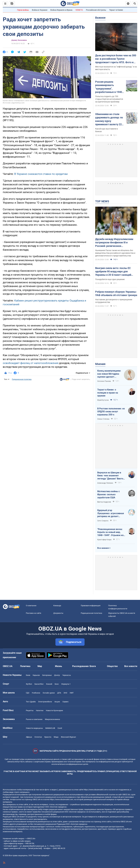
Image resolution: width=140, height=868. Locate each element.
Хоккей (49, 684)
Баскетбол (39, 684)
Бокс (57, 684)
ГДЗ (28, 693)
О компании (31, 606)
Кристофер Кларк (104, 540)
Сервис (66, 702)
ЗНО (65, 693)
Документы (58, 613)
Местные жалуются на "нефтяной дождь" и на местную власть (116, 68)
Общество (112, 666)
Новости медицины (34, 728)
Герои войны (23, 10)
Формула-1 (66, 684)
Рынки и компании (34, 719)
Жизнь (58, 666)
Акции (57, 702)
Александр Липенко (105, 483)
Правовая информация (91, 606)
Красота (48, 737)
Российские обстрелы (96, 10)
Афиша (29, 737)
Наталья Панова (104, 381)
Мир (40, 666)
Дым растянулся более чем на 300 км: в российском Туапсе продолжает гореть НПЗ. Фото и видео (116, 59)
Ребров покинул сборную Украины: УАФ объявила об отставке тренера (116, 293)
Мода (56, 737)
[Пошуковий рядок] (135, 4)
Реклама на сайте (34, 613)
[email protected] (35, 848)
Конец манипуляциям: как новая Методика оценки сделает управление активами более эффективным (109, 374)
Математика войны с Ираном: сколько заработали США (109, 494)
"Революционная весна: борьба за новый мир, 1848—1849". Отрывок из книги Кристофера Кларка (111, 532)
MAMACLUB (50, 728)
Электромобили (45, 702)
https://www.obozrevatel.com (95, 790)
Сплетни (38, 737)
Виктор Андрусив (104, 502)
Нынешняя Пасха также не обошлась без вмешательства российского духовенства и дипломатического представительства (115, 253)
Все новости (131, 666)
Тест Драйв (31, 702)
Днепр (57, 675)
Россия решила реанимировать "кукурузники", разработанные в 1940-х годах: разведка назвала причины (109, 87)
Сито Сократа (103, 521)
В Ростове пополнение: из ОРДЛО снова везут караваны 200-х (111, 412)
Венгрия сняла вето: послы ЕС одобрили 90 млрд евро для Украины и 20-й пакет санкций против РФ (113, 272)
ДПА (59, 693)
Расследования (80, 666)
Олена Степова (103, 419)
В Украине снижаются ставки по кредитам (41, 174)
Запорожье (47, 675)
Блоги (93, 666)
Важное (100, 18)
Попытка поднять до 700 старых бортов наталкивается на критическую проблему (109, 99)
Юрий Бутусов (103, 400)
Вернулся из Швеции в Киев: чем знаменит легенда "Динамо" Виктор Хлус (111, 476)
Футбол (29, 684)
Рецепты (30, 710)
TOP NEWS (102, 201)
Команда (57, 606)
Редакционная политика (22, 379)
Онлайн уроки (49, 693)
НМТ (72, 693)
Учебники (36, 693)
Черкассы (67, 675)
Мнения (100, 364)
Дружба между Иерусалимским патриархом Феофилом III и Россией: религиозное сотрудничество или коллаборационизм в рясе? (114, 243)
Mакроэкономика (52, 719)
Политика (25, 666)
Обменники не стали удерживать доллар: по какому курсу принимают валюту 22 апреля (109, 119)
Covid (60, 728)
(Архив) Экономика (19, 40)
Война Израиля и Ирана (61, 10)
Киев (28, 675)
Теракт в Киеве (116, 10)
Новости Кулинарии (54, 710)
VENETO (79, 10)
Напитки (40, 710)
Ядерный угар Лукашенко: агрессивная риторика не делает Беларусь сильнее (111, 513)
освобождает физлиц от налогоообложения (31, 363)
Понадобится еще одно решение (110, 279)
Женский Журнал (68, 737)
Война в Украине (40, 10)
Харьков (36, 675)
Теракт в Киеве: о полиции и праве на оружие (108, 393)
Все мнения (103, 548)
